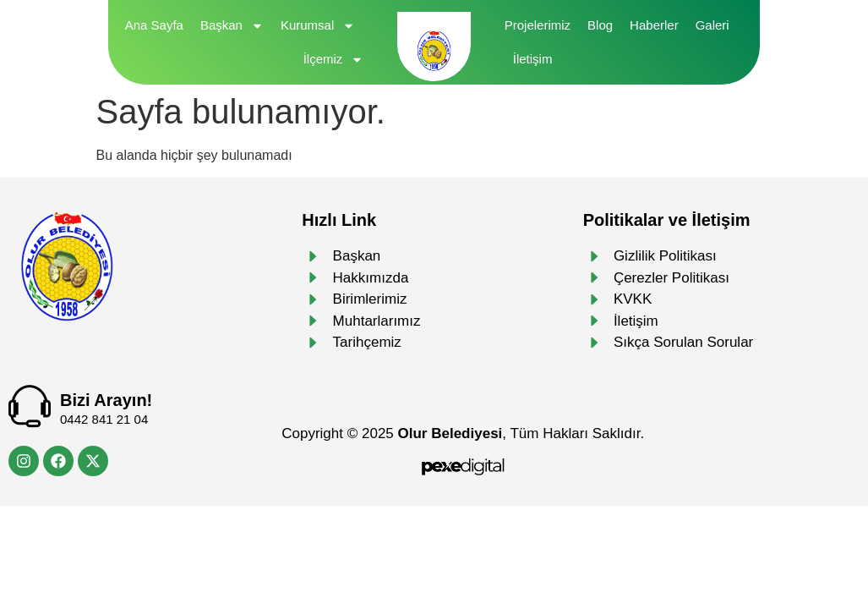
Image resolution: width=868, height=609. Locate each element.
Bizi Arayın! (106, 400)
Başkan (232, 26)
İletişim (533, 59)
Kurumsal (318, 26)
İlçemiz (334, 60)
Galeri (712, 25)
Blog (600, 25)
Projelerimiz (538, 25)
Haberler (654, 25)
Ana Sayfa (154, 25)
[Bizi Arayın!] (30, 406)
